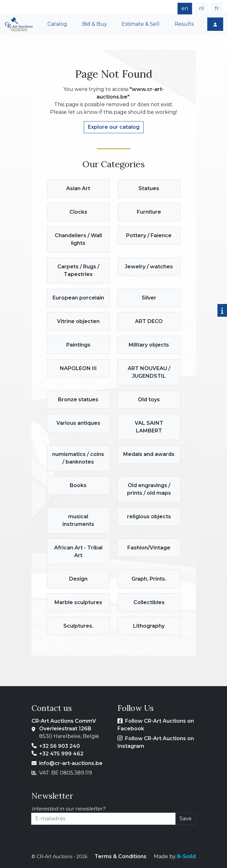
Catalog (57, 24)
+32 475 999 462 (61, 754)
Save (186, 819)
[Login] (215, 24)
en (185, 8)
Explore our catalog (114, 127)
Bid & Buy (95, 24)
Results (184, 24)
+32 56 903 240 (60, 746)
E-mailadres (46, 828)
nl (202, 8)
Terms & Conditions (121, 856)
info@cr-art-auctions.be (71, 763)
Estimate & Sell (141, 24)
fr (217, 8)
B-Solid (186, 856)
